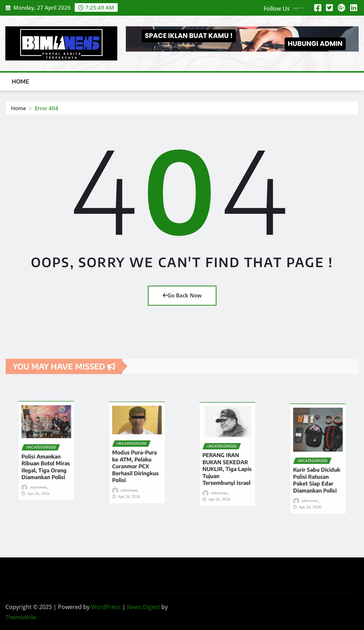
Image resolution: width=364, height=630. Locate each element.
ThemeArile (21, 617)
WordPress (106, 607)
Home (21, 81)
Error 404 (47, 110)
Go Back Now (182, 295)
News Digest (143, 607)
